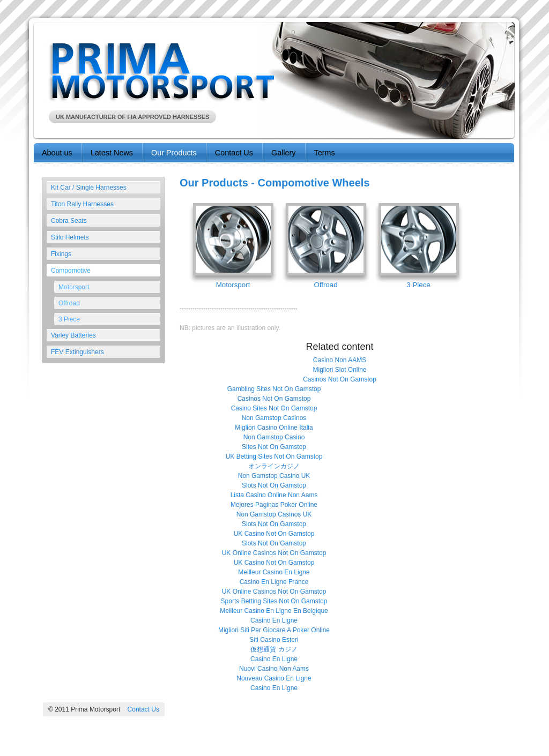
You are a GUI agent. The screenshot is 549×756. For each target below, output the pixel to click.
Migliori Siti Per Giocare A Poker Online (274, 630)
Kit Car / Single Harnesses (89, 188)
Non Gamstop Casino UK (274, 476)
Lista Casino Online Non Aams (274, 495)
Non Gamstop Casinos (274, 418)
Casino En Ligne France (274, 582)
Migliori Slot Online (339, 370)
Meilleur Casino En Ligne (274, 572)
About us (57, 153)
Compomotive (71, 271)
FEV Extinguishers (77, 352)
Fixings (61, 254)
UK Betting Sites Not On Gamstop (274, 456)
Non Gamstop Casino (274, 437)
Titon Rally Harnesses (82, 204)
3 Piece (69, 319)
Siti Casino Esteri (274, 640)
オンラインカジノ (274, 466)
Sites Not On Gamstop (274, 447)
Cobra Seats (69, 221)
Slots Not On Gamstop (274, 485)
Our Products (174, 153)
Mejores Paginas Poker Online (274, 505)
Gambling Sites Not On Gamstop (274, 389)
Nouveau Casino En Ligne (274, 678)
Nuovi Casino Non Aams (274, 669)
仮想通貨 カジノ (274, 649)
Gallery (284, 153)
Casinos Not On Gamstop (340, 379)
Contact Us (234, 153)
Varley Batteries (73, 335)
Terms (325, 153)
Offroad (69, 303)
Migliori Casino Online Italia (274, 428)
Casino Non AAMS (340, 360)
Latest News (112, 153)
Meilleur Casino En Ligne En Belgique (274, 611)
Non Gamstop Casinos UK (274, 514)
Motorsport (74, 287)
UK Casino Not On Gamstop (274, 534)
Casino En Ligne (274, 620)
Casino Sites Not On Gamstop (274, 408)
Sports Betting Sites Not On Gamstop (274, 601)
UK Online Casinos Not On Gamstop (274, 553)
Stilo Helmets (70, 237)
